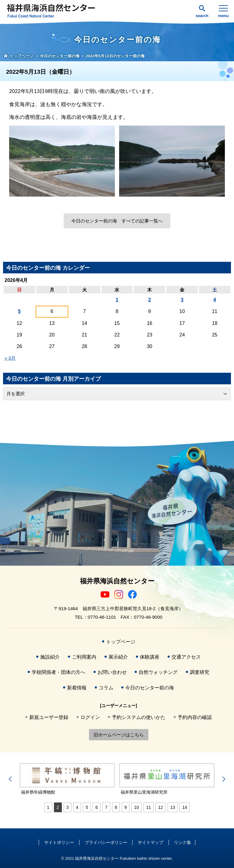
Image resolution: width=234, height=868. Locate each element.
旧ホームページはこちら (119, 735)
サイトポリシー (59, 842)
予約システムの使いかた (139, 717)
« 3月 (10, 358)
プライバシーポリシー (106, 842)
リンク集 (183, 842)
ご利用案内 (84, 657)
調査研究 (200, 672)
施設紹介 (50, 657)
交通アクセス (186, 657)
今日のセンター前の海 (150, 688)
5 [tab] (87, 807)
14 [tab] (185, 807)
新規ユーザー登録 (49, 717)
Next (223, 779)
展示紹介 (118, 657)
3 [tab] (68, 807)
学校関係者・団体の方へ (58, 672)
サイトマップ (151, 842)
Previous (11, 779)
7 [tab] (106, 807)
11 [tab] (149, 807)
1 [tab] (48, 807)
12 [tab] (161, 807)
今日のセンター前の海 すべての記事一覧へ (117, 221)
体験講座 (150, 657)
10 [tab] (136, 807)
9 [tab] (126, 807)
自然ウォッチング (158, 672)
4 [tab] (77, 807)
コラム (106, 688)
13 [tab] (173, 807)
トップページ (121, 642)
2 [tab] (58, 807)
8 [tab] (116, 807)
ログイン (90, 717)
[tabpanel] (106, 779)
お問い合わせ (112, 672)
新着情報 (77, 688)
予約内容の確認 (195, 717)
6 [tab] (97, 807)
